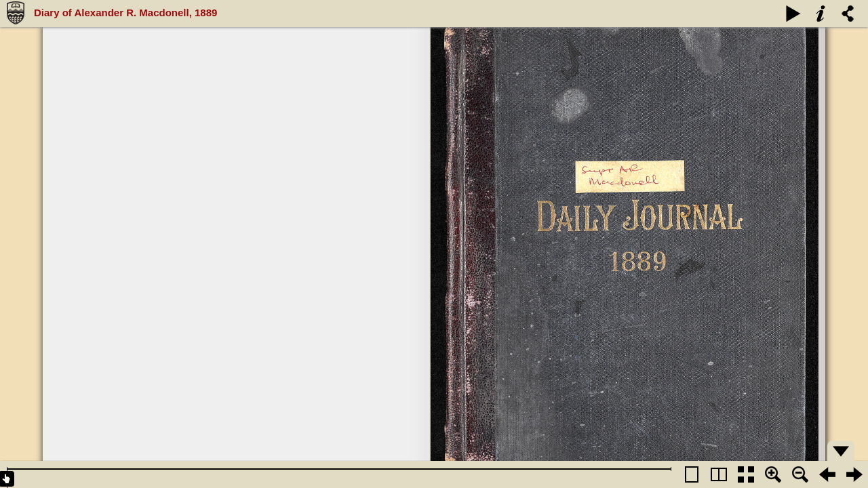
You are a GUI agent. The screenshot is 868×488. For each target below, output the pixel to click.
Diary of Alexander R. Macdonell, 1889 (125, 13)
